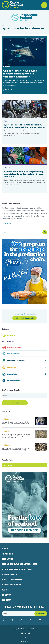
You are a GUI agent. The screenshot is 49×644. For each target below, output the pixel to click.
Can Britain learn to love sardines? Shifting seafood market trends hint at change (16, 449)
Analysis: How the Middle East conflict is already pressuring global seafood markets (16, 423)
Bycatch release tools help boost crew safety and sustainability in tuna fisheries (24, 126)
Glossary (7, 600)
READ (7, 90)
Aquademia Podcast (12, 585)
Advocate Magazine (12, 580)
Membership (8, 554)
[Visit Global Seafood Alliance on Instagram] (6, 620)
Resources (7, 559)
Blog (4, 590)
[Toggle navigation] (44, 5)
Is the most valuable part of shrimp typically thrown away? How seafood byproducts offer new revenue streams (17, 436)
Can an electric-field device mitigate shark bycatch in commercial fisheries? (20, 74)
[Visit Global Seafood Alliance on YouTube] (43, 620)
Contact (6, 595)
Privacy (25, 637)
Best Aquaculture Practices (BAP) (19, 564)
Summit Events (9, 574)
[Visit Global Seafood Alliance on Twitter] (24, 620)
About (5, 549)
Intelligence (6, 419)
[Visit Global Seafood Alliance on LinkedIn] (33, 620)
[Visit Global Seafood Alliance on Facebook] (15, 620)
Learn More (6, 223)
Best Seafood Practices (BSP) (17, 569)
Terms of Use (25, 641)
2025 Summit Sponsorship (24, 318)
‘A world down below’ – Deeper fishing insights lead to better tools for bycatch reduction (24, 174)
